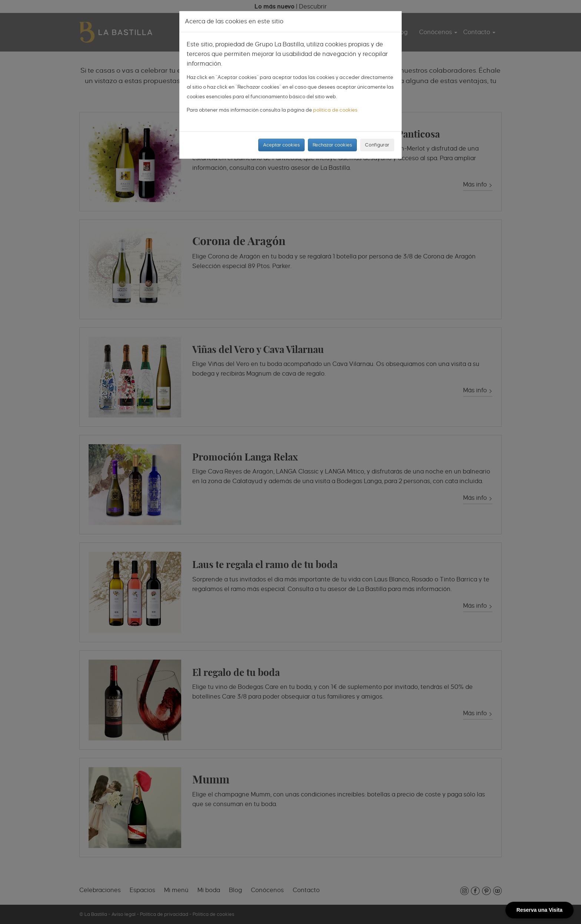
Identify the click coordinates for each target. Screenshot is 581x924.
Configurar (377, 145)
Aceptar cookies (281, 145)
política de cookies (335, 110)
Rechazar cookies (332, 145)
